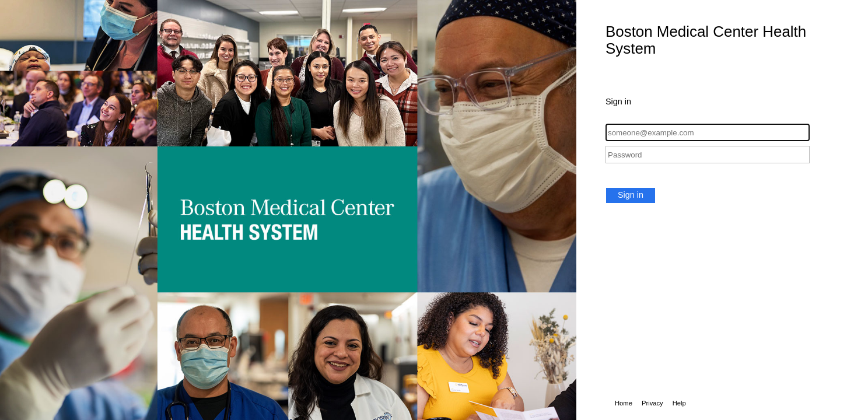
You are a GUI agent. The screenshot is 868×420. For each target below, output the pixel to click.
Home (624, 403)
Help (679, 403)
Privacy (652, 403)
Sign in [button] (631, 195)
